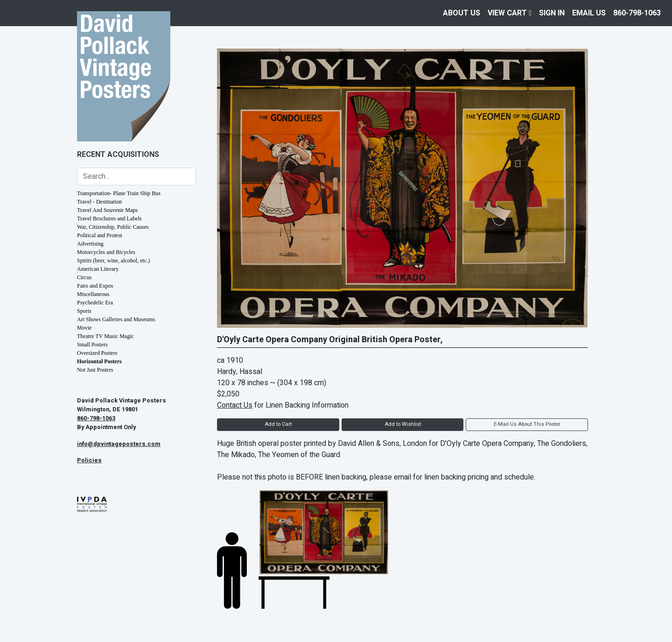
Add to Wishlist (403, 424)
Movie (84, 328)
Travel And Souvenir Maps (107, 210)
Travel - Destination (99, 202)
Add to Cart (278, 424)
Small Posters (92, 345)
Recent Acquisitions (118, 155)
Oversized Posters (97, 353)
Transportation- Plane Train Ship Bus (119, 193)
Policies (89, 460)
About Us (462, 13)
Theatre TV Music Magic (105, 336)
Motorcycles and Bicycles (106, 252)
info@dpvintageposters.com (119, 444)
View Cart (510, 13)
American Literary (98, 269)
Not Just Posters (95, 370)
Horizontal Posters (99, 361)
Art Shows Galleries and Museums (116, 319)
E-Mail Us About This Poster (527, 424)
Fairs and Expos (95, 286)
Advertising (90, 244)
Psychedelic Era (95, 303)
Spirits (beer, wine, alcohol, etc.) (113, 261)
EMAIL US (589, 13)
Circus (84, 277)
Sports (84, 311)
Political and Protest (100, 235)
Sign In (552, 13)
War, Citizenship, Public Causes (113, 227)
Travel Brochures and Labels (109, 219)
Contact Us (235, 405)
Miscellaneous (93, 294)
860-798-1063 (637, 13)
